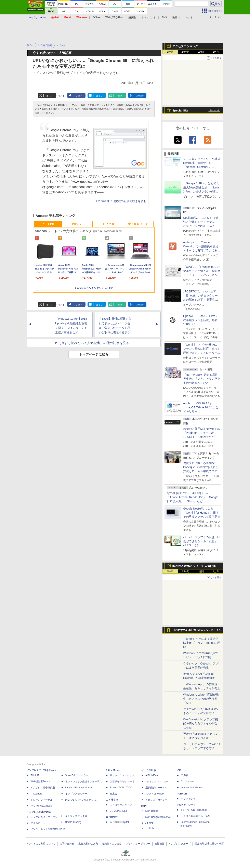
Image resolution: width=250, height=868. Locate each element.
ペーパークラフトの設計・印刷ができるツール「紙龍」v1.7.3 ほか (202, 541)
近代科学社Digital (119, 822)
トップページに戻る (94, 354)
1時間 (170, 52)
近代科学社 (112, 817)
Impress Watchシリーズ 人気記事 (194, 566)
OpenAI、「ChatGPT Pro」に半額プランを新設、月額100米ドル (201, 320)
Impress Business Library (79, 788)
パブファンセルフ (191, 799)
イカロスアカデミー (156, 800)
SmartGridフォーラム (77, 775)
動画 (175, 17)
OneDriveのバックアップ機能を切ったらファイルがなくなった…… (202, 723)
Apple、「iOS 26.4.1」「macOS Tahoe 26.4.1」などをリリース (201, 407)
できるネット (38, 823)
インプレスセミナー (76, 794)
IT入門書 (109, 224)
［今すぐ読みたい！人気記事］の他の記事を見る (94, 343)
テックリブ (147, 823)
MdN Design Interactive (158, 817)
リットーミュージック (122, 775)
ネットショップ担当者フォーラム (83, 781)
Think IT (35, 775)
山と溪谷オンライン (121, 805)
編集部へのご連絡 (112, 844)
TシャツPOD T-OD (121, 788)
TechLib (150, 828)
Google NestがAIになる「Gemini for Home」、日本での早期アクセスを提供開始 (202, 513)
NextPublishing (73, 822)
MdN (144, 806)
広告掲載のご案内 (88, 844)
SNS (164, 17)
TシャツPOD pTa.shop (194, 810)
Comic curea (188, 781)
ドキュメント (149, 17)
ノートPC (48, 224)
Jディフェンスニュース (158, 781)
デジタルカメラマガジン (44, 817)
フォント (188, 17)
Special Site (180, 110)
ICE (179, 770)
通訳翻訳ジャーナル (156, 788)
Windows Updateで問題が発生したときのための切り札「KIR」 (201, 699)
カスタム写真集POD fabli (196, 816)
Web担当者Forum (40, 781)
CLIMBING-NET (119, 811)
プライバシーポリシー (138, 844)
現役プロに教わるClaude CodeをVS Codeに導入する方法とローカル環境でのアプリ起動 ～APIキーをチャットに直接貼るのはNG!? (202, 471)
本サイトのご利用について (41, 844)
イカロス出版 (149, 770)
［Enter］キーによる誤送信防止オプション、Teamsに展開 (202, 643)
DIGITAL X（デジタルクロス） (82, 800)
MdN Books (152, 811)
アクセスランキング (185, 46)
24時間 (185, 52)
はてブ (99, 96)
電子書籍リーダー (139, 224)
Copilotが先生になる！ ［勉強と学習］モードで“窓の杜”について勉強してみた (201, 222)
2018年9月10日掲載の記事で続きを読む (121, 201)
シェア (79, 96)
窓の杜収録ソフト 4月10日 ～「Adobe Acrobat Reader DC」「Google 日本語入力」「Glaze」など (193, 497)
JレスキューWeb (155, 794)
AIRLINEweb (152, 775)
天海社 (185, 775)
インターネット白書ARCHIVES (48, 829)
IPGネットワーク (186, 805)
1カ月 (216, 52)
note (120, 96)
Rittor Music (113, 770)
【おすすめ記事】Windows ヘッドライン (197, 630)
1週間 (201, 52)
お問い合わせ (67, 844)
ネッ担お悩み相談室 (42, 806)
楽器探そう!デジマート (122, 781)
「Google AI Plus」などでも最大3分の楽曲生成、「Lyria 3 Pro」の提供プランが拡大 (201, 187)
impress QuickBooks (192, 788)
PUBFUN (182, 794)
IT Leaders (36, 794)
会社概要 (159, 844)
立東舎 (114, 794)
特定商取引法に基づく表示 (209, 844)
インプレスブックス (76, 816)
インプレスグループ (180, 844)
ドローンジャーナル (42, 800)
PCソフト (78, 224)
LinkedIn (140, 96)
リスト (61, 96)
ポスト (50, 96)
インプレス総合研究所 (43, 788)
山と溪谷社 (112, 800)
